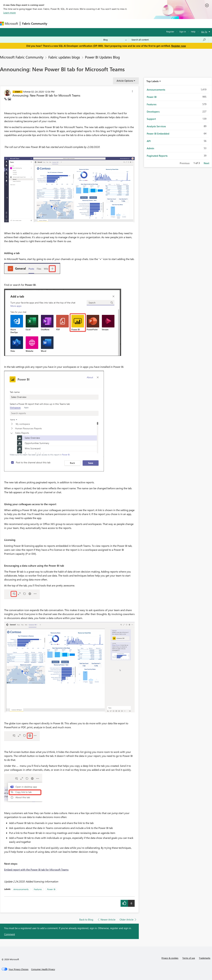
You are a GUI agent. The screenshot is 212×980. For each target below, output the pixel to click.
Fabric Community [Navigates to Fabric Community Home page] (35, 23)
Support (139, 23)
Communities (98, 23)
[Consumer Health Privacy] (43, 969)
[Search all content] (169, 40)
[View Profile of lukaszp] (27, 91)
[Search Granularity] (115, 40)
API (149, 141)
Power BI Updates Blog (102, 57)
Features (38, 889)
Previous (185, 163)
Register (170, 31)
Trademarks (205, 958)
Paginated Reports (157, 156)
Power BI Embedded (158, 134)
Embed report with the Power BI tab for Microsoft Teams (36, 870)
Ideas (83, 23)
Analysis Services (156, 126)
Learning (125, 23)
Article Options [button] (125, 81)
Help (193, 31)
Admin (150, 148)
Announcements (21, 889)
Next (206, 163)
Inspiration (69, 23)
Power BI (51, 889)
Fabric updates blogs (64, 57)
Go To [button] (204, 32)
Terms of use (189, 958)
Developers (153, 112)
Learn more (10, 13)
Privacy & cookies (170, 958)
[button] (132, 92)
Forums (55, 23)
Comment (10, 934)
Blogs (112, 23)
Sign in (183, 31)
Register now (179, 46)
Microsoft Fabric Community (22, 57)
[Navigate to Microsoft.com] (9, 24)
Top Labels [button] (153, 81)
